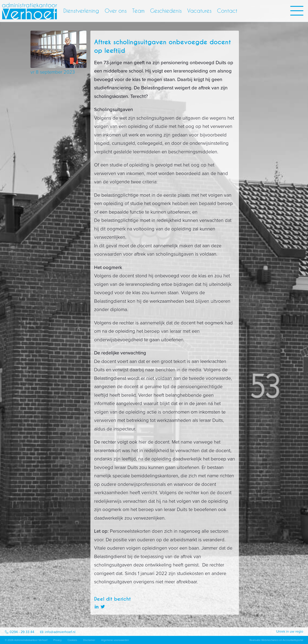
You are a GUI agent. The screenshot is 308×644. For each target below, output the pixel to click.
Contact (227, 11)
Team (138, 11)
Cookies (72, 640)
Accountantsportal (293, 640)
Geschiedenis (166, 11)
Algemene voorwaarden (115, 640)
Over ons (116, 11)
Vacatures (199, 11)
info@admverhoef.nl (60, 632)
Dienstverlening (81, 11)
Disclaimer (89, 640)
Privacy (57, 640)
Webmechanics (270, 640)
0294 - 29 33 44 (22, 632)
